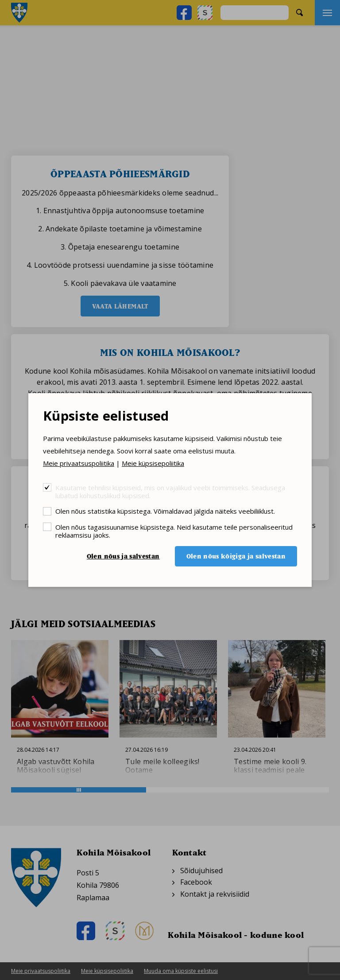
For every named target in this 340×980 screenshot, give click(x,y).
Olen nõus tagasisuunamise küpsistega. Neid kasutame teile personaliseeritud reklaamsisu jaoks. (174, 531)
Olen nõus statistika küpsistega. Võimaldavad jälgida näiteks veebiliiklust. (165, 511)
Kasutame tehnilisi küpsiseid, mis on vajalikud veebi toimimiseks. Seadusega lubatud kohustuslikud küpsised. (170, 491)
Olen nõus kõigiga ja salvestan (236, 556)
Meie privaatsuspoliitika (79, 463)
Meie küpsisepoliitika (153, 463)
